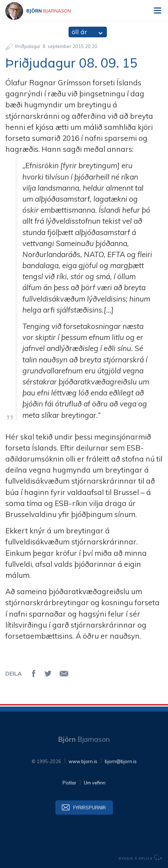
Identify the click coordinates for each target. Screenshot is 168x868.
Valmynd (157, 11)
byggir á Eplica (141, 857)
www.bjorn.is (83, 761)
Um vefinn (95, 783)
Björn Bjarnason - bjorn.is (44, 11)
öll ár (79, 32)
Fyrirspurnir (90, 808)
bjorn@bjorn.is (121, 761)
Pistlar (69, 783)
